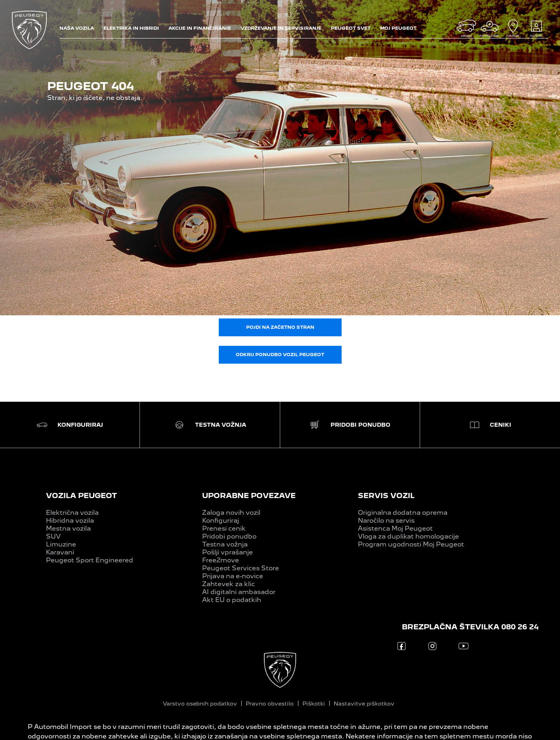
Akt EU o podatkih (232, 600)
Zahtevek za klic (228, 584)
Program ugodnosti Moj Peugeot (411, 544)
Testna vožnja (225, 544)
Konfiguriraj (221, 520)
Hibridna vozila (70, 520)
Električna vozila (72, 513)
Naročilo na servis (386, 520)
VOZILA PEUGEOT (81, 496)
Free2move (221, 560)
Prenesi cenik (224, 528)
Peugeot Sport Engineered (90, 560)
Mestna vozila (68, 528)
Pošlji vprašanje (227, 552)
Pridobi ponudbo (229, 536)
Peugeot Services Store (241, 568)
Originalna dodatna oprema (403, 513)
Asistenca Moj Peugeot (395, 528)
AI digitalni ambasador (239, 592)
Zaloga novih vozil (231, 513)
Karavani (60, 552)
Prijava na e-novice (233, 576)
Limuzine (61, 544)
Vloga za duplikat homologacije (408, 536)
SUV (53, 536)
